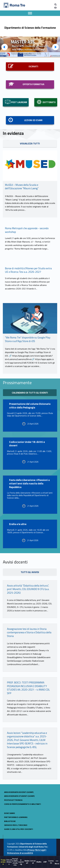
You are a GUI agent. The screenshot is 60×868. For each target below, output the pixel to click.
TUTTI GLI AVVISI (30, 572)
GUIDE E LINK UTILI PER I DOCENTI (19, 829)
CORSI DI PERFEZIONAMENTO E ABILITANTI (23, 804)
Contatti (51, 862)
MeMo (39, 862)
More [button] (57, 862)
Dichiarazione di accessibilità (20, 853)
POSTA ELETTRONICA (13, 800)
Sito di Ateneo (9, 862)
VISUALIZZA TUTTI (30, 143)
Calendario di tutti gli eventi (30, 393)
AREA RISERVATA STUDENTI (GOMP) (19, 796)
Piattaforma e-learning (16, 817)
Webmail (27, 862)
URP (45, 862)
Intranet (33, 862)
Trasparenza (3, 862)
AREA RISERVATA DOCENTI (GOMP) (19, 792)
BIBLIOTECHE (10, 821)
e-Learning (21, 862)
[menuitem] (3, 862)
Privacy (31, 850)
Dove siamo (10, 813)
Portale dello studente (15, 862)
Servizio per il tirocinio (16, 825)
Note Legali (40, 850)
